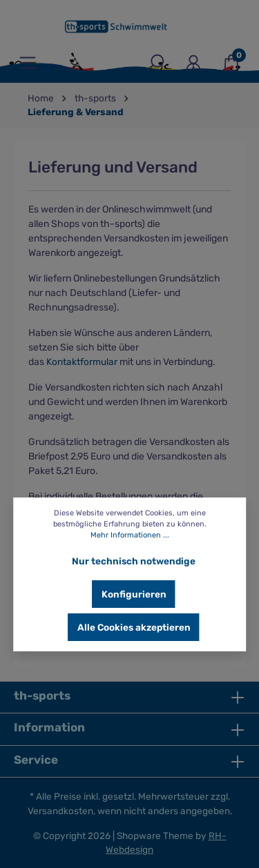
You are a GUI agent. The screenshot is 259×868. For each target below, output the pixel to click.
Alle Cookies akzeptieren (134, 627)
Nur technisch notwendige (134, 561)
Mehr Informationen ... (130, 535)
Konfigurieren (134, 594)
